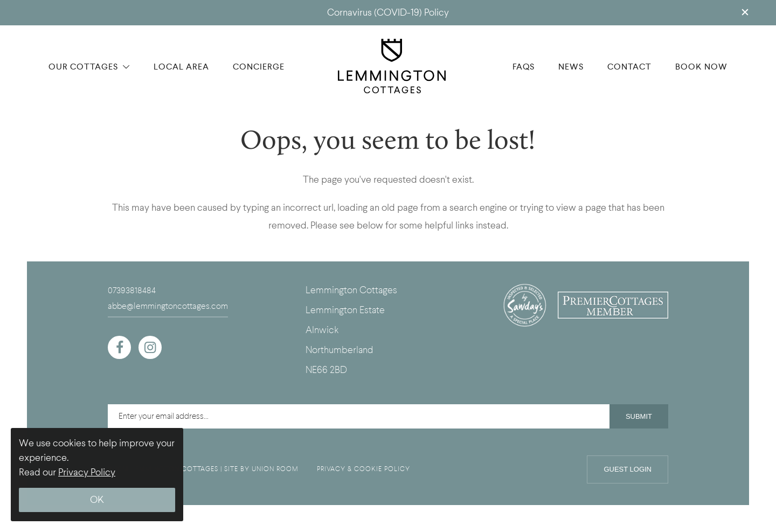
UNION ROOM (275, 469)
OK (97, 500)
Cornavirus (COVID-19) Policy (388, 13)
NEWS (571, 67)
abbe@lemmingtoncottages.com (168, 306)
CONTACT (629, 67)
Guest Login (628, 469)
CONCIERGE (259, 67)
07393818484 (132, 291)
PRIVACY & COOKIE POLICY (363, 469)
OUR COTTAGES (89, 67)
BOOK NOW (701, 67)
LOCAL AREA (181, 67)
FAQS (524, 67)
